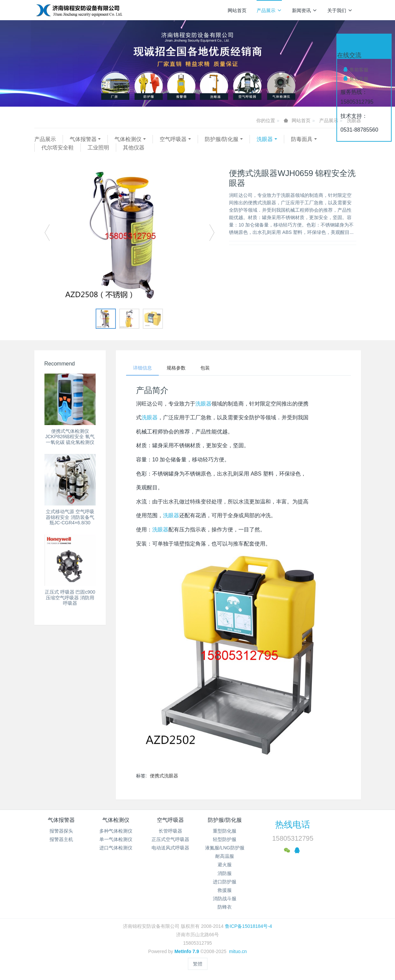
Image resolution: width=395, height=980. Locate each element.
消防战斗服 (225, 899)
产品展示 (269, 10)
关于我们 (340, 10)
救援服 (225, 890)
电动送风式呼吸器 (170, 848)
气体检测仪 (128, 139)
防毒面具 (302, 139)
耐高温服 (225, 856)
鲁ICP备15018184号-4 (249, 926)
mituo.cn (238, 951)
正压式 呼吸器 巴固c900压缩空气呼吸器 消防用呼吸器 (70, 598)
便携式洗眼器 (164, 776)
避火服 (225, 865)
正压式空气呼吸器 (170, 839)
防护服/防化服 (222, 139)
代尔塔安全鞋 (58, 148)
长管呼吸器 (170, 831)
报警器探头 (61, 831)
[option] (130, 236)
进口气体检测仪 (116, 848)
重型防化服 (225, 831)
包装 (205, 368)
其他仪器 (134, 148)
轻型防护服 (225, 839)
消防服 (225, 873)
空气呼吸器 (173, 139)
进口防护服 (225, 882)
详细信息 (142, 368)
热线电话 (293, 825)
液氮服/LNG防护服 (225, 848)
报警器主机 (61, 839)
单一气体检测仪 (116, 839)
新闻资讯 (305, 10)
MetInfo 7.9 (187, 951)
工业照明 (98, 148)
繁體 (198, 964)
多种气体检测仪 (116, 831)
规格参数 (176, 368)
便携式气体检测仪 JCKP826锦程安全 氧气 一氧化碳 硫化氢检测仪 (70, 437)
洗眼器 (265, 139)
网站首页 (237, 10)
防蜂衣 (225, 907)
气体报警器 (83, 139)
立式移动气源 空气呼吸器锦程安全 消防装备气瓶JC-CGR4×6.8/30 (70, 517)
